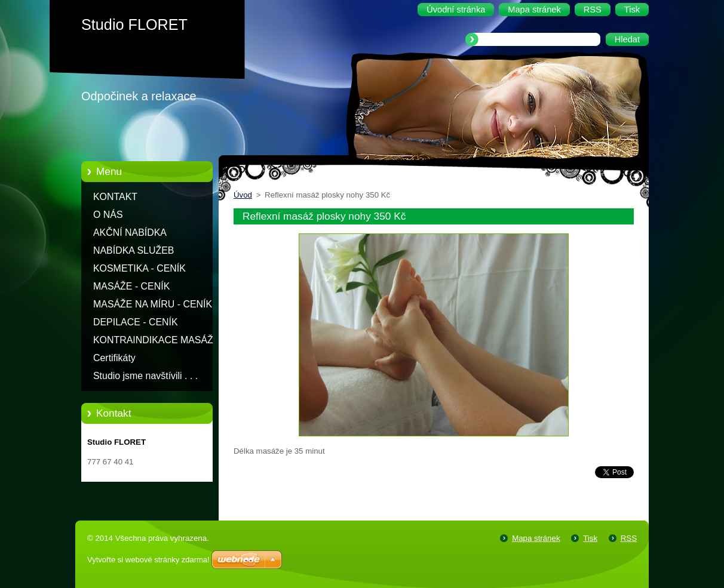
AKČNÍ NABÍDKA (130, 233)
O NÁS (108, 215)
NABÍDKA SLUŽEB (134, 250)
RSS (629, 538)
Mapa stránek (536, 538)
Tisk (590, 538)
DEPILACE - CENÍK (136, 322)
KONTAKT (115, 197)
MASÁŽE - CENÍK (131, 286)
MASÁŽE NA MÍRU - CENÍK (153, 304)
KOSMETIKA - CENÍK (139, 268)
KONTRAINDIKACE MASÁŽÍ (154, 340)
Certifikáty (114, 358)
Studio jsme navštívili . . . (145, 376)
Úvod (243, 195)
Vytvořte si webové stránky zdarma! (148, 560)
